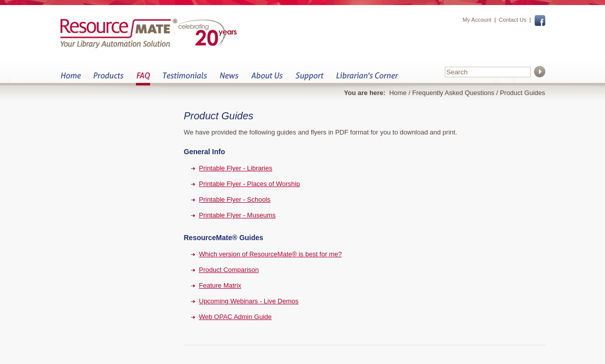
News (229, 79)
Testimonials (185, 79)
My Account (477, 20)
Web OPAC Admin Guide (236, 317)
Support (309, 79)
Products (108, 79)
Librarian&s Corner (367, 79)
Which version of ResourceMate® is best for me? (271, 254)
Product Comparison (229, 270)
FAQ (143, 79)
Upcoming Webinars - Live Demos (249, 301)
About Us (267, 79)
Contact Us (513, 20)
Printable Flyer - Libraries (236, 168)
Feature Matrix (220, 285)
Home (71, 79)
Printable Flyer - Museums (238, 215)
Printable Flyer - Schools (235, 199)
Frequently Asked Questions (453, 93)
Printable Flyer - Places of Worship (250, 184)
